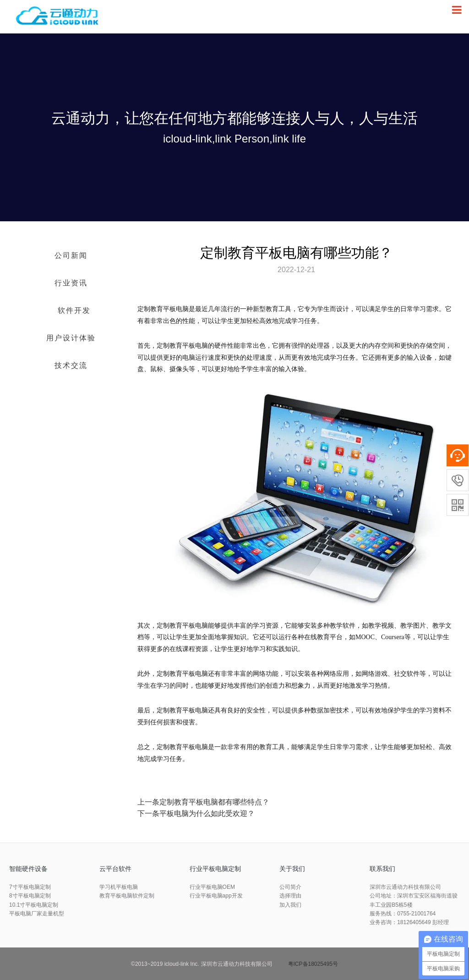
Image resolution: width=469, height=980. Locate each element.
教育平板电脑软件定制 (127, 896)
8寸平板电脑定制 (30, 896)
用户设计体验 (71, 338)
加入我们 (290, 905)
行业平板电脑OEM (212, 887)
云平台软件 (115, 869)
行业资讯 (71, 283)
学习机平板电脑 (119, 887)
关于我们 (292, 869)
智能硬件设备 (28, 869)
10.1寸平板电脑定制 (34, 905)
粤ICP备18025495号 (313, 964)
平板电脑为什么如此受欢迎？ (207, 813)
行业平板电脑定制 (215, 869)
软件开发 (74, 310)
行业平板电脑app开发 (216, 896)
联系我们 (382, 869)
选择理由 (290, 896)
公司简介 (290, 887)
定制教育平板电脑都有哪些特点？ (214, 802)
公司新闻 (71, 255)
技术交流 (71, 365)
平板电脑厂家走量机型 (37, 914)
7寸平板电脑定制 (30, 887)
